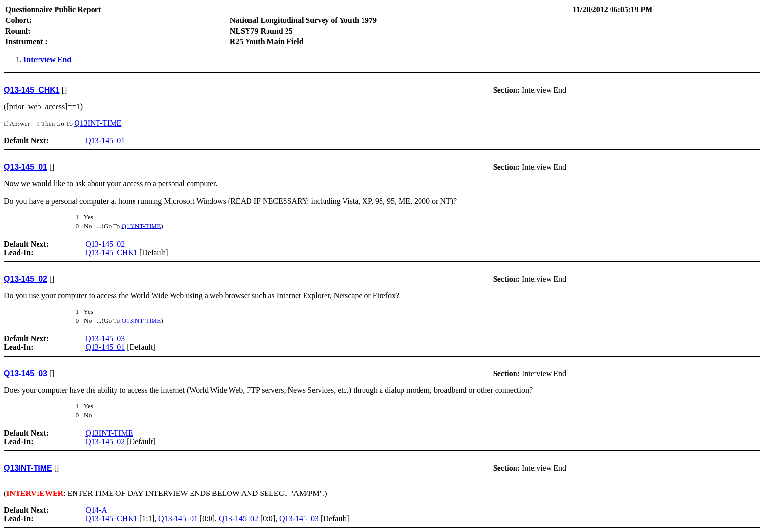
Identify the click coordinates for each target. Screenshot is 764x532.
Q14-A (96, 510)
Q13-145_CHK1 (111, 253)
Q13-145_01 (105, 141)
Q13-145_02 (105, 244)
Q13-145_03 (105, 338)
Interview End (47, 60)
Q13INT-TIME (98, 123)
